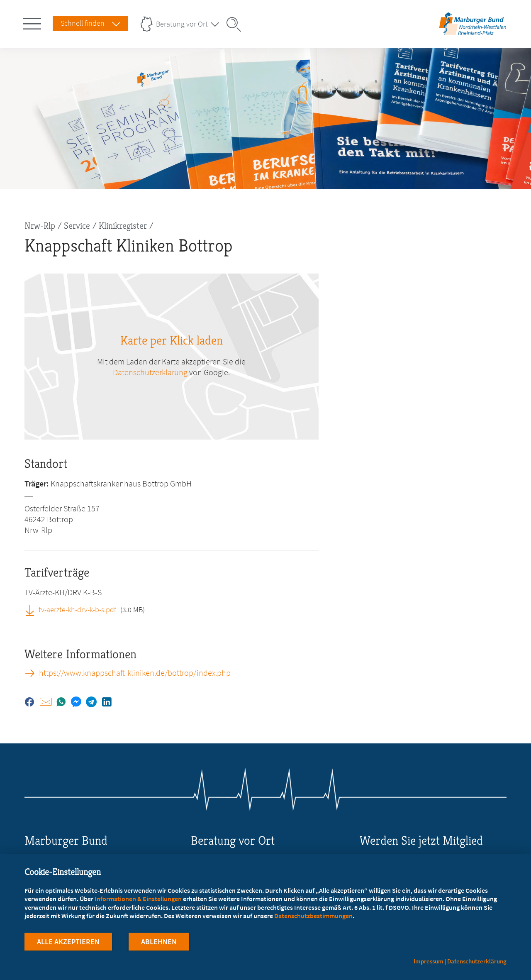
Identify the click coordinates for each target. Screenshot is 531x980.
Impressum (429, 961)
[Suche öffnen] (236, 24)
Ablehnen (159, 942)
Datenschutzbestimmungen (313, 916)
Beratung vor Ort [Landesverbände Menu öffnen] (182, 24)
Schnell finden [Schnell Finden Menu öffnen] (83, 23)
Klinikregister (123, 226)
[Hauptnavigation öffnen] (34, 22)
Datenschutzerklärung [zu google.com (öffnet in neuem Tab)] (150, 372)
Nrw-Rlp (40, 226)
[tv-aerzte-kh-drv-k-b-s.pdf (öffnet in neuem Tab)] (33, 609)
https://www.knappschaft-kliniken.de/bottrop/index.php (135, 673)
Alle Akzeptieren (68, 942)
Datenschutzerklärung (477, 961)
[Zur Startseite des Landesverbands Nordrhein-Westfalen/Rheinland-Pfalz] (473, 35)
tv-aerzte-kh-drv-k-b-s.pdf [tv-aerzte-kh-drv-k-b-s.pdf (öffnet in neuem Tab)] (77, 610)
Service (77, 226)
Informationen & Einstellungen (138, 899)
